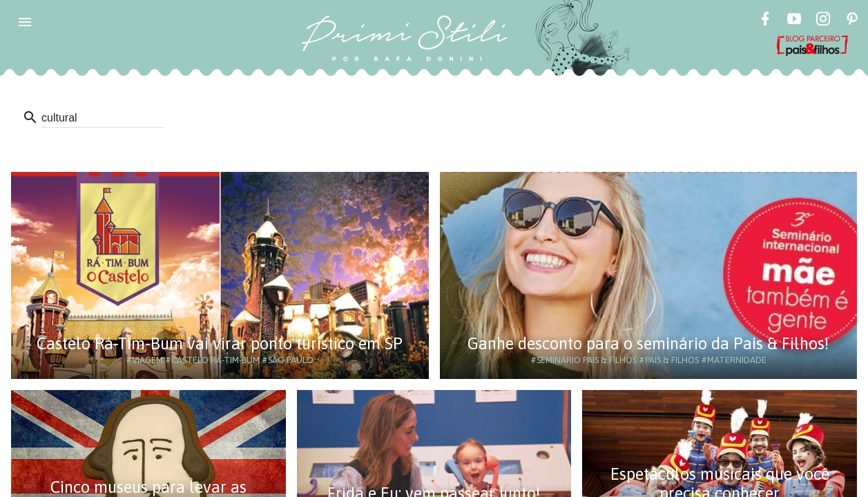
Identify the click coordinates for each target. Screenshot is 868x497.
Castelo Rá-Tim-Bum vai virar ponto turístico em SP (220, 343)
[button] (25, 22)
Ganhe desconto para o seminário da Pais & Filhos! (648, 343)
